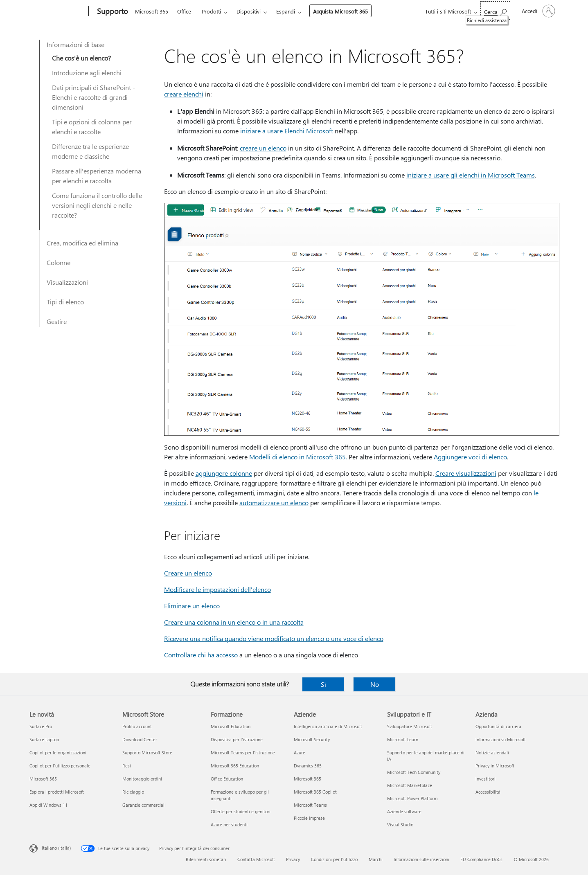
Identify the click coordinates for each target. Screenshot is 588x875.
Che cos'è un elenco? (81, 58)
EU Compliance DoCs (481, 859)
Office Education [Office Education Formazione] (227, 779)
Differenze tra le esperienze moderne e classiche (90, 151)
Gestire (57, 321)
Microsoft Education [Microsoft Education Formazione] (231, 726)
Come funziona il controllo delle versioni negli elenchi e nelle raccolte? (97, 205)
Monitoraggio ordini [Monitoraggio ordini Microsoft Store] (142, 779)
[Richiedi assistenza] (495, 10)
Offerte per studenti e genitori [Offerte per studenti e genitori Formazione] (241, 811)
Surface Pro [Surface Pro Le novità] (41, 726)
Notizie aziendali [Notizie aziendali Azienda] (492, 752)
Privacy (293, 859)
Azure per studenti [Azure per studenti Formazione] (229, 824)
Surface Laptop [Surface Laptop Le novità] (44, 739)
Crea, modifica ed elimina (82, 243)
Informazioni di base (75, 44)
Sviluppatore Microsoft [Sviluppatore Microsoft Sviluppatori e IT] (410, 726)
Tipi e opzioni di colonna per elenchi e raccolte (92, 127)
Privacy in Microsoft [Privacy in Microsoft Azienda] (495, 766)
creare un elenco (263, 148)
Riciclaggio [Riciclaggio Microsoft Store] (133, 792)
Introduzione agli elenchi (87, 73)
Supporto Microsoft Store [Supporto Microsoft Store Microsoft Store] (147, 752)
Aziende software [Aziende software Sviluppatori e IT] (404, 811)
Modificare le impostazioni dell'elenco (217, 589)
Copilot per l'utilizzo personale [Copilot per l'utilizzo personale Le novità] (60, 766)
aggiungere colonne (224, 473)
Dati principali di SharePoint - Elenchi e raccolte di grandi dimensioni (93, 97)
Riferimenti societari (206, 859)
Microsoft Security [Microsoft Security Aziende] (312, 739)
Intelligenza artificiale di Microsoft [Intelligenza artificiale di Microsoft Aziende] (328, 726)
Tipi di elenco (65, 302)
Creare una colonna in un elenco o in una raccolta (234, 622)
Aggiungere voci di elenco (470, 457)
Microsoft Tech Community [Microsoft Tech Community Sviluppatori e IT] (414, 772)
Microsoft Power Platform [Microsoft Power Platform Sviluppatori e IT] (412, 798)
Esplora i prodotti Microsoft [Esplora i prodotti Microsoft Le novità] (57, 792)
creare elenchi (184, 94)
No (375, 684)
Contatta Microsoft (256, 859)
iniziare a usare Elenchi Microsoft (287, 131)
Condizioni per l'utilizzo (334, 859)
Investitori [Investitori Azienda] (485, 779)
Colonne (59, 262)
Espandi (286, 11)
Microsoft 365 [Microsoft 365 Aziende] (308, 779)
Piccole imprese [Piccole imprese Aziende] (309, 818)
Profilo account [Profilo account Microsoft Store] (137, 726)
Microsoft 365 (152, 11)
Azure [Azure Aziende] (300, 752)
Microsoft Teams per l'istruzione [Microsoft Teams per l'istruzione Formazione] (243, 752)
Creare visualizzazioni (466, 473)
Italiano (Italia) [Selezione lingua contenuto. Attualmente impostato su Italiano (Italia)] (56, 848)
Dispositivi (249, 11)
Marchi (376, 859)
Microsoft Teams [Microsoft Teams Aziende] (310, 805)
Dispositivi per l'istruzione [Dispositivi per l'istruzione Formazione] (237, 739)
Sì (323, 684)
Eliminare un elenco (192, 606)
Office (184, 11)
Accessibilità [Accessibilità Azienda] (488, 792)
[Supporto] (112, 11)
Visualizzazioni (67, 282)
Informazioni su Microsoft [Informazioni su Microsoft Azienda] (501, 739)
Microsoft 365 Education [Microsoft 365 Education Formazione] (235, 766)
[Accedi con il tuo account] (538, 11)
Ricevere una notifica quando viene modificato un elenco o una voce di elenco (274, 638)
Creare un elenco (188, 573)
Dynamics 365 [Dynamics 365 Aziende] (308, 766)
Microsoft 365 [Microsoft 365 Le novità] (43, 779)
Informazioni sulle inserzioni (421, 859)
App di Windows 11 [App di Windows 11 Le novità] (48, 805)
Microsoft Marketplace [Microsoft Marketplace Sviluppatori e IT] (410, 785)
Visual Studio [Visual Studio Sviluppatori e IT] (400, 824)
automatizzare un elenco (274, 503)
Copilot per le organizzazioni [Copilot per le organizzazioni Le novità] (58, 752)
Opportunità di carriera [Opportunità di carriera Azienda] (498, 726)
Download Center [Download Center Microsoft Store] (140, 739)
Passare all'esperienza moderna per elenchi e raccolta (97, 176)
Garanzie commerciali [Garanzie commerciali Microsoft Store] (144, 805)
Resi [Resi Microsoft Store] (127, 766)
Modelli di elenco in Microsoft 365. (298, 457)
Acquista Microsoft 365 (340, 11)
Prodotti (211, 11)
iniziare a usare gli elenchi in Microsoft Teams (471, 175)
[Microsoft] (57, 11)
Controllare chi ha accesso (201, 655)
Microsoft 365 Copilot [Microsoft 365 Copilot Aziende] (315, 792)
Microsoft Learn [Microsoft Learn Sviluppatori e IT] (403, 739)
